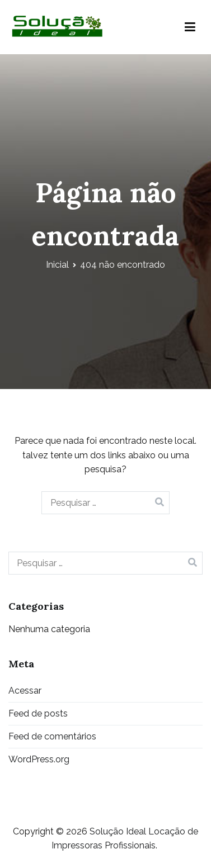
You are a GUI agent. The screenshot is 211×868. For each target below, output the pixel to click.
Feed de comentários (52, 736)
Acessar (25, 691)
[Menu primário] (190, 27)
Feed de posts (38, 713)
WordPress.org (39, 759)
